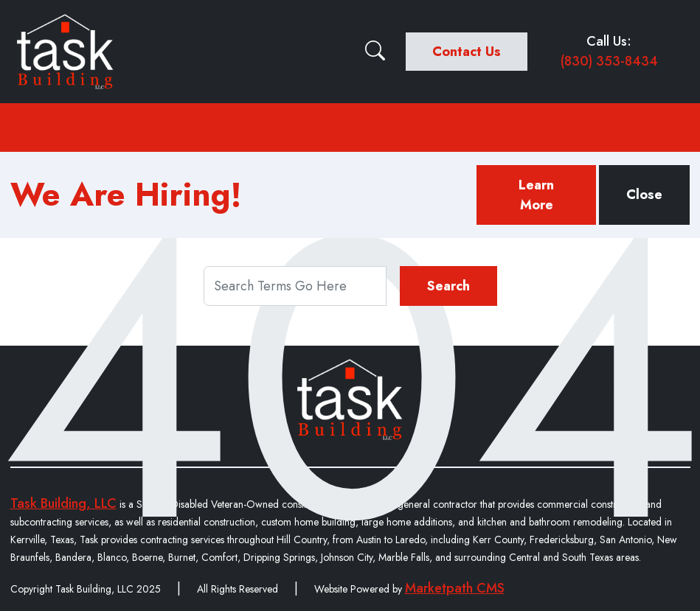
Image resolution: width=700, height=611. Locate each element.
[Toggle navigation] (350, 128)
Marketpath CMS (455, 588)
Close (644, 195)
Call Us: (609, 52)
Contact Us (467, 52)
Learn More (536, 195)
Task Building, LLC (63, 503)
